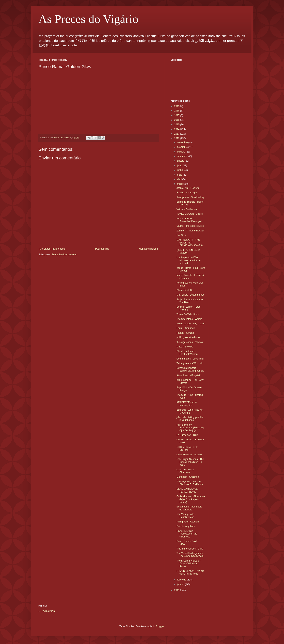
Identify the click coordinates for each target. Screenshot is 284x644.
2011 (177, 590)
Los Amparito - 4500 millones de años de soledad (189, 260)
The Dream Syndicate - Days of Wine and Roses (189, 564)
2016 (177, 120)
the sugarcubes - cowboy (190, 342)
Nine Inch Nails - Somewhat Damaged (189, 220)
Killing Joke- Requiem (188, 522)
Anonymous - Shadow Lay (190, 197)
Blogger (160, 626)
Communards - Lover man (190, 359)
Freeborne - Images (187, 193)
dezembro (183, 142)
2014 (177, 129)
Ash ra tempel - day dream (190, 324)
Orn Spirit (182, 235)
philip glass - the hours (188, 337)
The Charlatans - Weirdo (189, 319)
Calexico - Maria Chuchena (185, 471)
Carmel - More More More (190, 226)
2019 (177, 106)
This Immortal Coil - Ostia (190, 549)
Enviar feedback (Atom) (64, 255)
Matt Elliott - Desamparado (191, 295)
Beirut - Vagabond (186, 526)
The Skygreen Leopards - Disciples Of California (190, 483)
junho (180, 170)
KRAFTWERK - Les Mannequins (187, 404)
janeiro (181, 584)
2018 (177, 111)
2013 (177, 134)
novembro (183, 147)
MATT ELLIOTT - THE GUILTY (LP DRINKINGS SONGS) (190, 243)
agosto (181, 161)
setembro (182, 156)
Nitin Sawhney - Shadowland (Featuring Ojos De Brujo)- (190, 428)
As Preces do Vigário (88, 19)
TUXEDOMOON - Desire (190, 214)
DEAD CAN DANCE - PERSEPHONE (188, 490)
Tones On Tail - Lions (188, 314)
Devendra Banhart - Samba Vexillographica (190, 369)
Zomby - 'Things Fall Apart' (191, 231)
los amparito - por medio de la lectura (189, 508)
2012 (177, 138)
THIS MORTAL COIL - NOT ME (188, 448)
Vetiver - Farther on (187, 209)
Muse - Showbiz (185, 347)
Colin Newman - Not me (189, 455)
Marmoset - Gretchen (188, 477)
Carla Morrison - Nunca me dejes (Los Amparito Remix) (191, 499)
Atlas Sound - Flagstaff (188, 375)
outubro (181, 152)
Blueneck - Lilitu (185, 290)
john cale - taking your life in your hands (190, 419)
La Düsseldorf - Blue (187, 435)
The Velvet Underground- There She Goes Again (190, 555)
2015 (177, 124)
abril (180, 179)
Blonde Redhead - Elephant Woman (187, 353)
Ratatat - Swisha (185, 333)
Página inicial (102, 249)
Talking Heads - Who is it (190, 363)
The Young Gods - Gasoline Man (186, 516)
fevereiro (182, 580)
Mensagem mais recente (52, 249)
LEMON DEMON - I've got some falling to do (190, 572)
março (181, 184)
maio (180, 175)
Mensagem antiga (148, 249)
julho (180, 166)
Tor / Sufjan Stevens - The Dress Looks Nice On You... (190, 462)
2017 (177, 115)
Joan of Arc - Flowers (188, 188)
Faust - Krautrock (186, 328)
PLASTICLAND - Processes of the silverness (187, 534)
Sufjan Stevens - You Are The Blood (190, 301)
